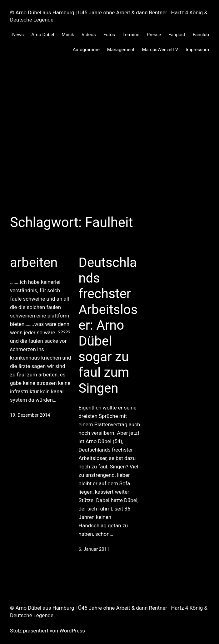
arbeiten (34, 262)
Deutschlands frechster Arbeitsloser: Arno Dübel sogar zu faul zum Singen (108, 325)
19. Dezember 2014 (30, 415)
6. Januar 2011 (94, 549)
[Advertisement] (109, 146)
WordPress (72, 631)
